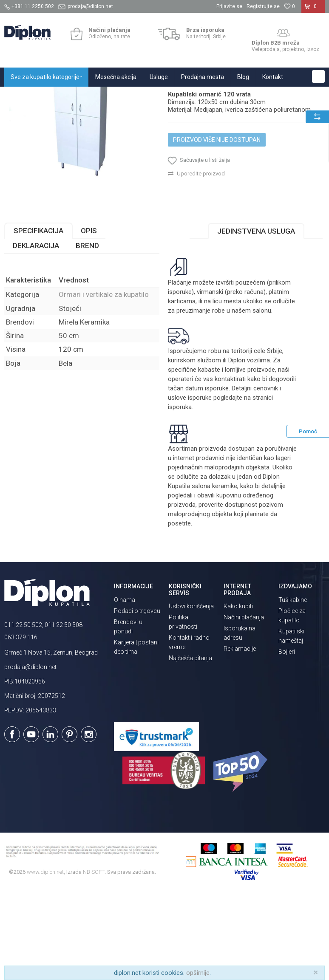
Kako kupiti (238, 693)
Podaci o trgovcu (137, 698)
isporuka (180, 494)
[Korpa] (313, 10)
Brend (87, 332)
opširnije (198, 973)
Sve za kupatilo (67, 96)
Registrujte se (263, 6)
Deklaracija (36, 332)
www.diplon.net (45, 959)
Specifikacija (38, 317)
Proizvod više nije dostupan (217, 226)
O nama (125, 686)
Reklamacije (240, 735)
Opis (89, 317)
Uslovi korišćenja (191, 693)
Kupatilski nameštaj (116, 96)
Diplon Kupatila (23, 96)
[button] (318, 76)
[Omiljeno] (289, 6)
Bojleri (287, 738)
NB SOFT (94, 959)
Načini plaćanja (244, 704)
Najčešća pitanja (190, 745)
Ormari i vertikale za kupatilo (181, 96)
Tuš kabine (293, 686)
